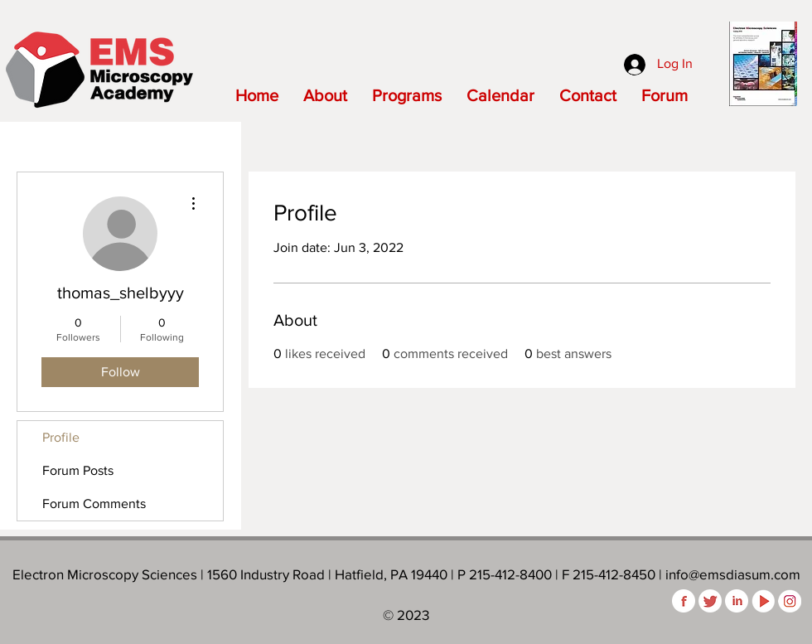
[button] (325, 95)
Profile (61, 437)
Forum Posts (78, 470)
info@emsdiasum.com (733, 574)
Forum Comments (94, 504)
